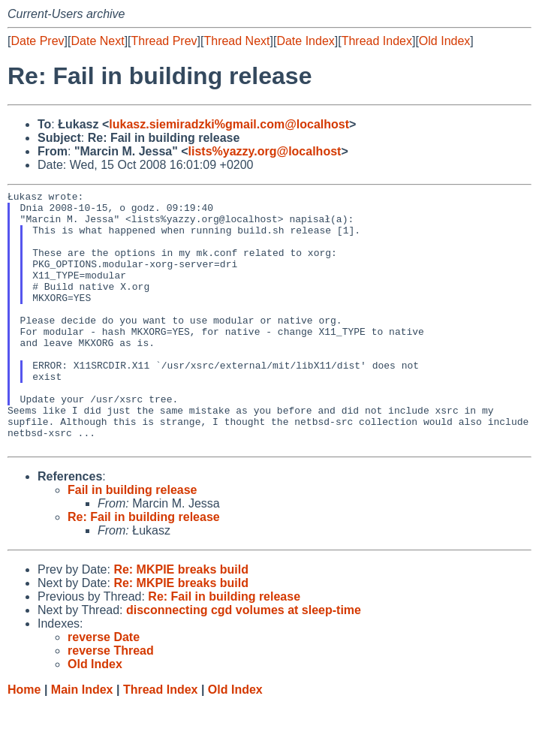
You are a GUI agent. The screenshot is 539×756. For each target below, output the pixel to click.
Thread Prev (164, 41)
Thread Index (377, 41)
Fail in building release (132, 542)
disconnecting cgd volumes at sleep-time (244, 662)
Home (24, 741)
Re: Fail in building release (144, 569)
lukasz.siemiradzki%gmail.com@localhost (229, 124)
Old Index (444, 41)
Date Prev (37, 41)
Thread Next (236, 41)
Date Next (97, 41)
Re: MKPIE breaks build (181, 621)
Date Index (305, 41)
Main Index (82, 741)
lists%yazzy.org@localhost (265, 151)
